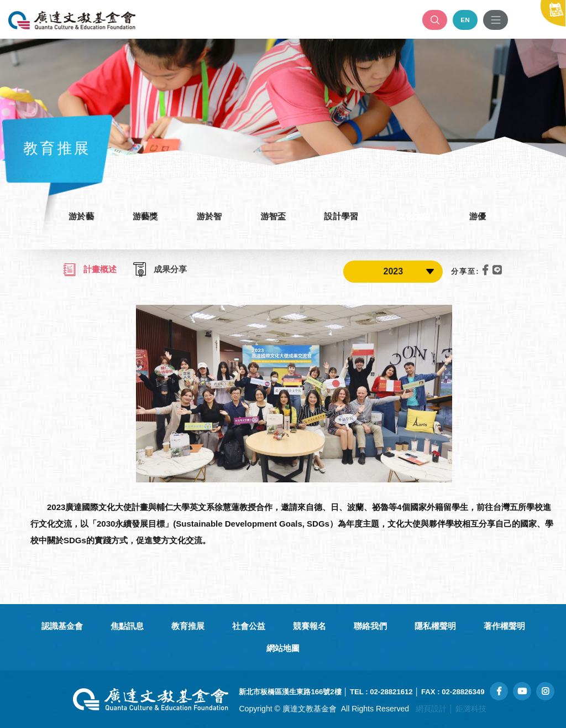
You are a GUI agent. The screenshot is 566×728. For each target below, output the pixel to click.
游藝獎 (141, 216)
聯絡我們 (370, 626)
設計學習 (343, 216)
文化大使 (418, 216)
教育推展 (188, 626)
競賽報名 (310, 626)
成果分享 (160, 270)
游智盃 (273, 216)
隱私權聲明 (435, 626)
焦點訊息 (127, 626)
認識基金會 (62, 626)
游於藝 (75, 216)
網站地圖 (283, 648)
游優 (484, 216)
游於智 (207, 216)
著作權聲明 (504, 626)
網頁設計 (431, 709)
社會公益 (249, 626)
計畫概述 (90, 270)
